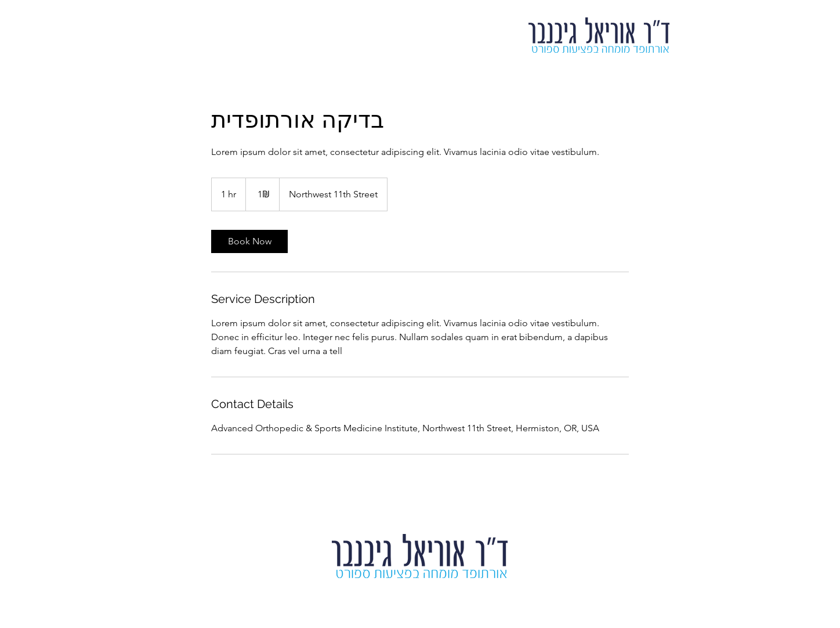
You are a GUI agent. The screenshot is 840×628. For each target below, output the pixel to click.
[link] (249, 241)
